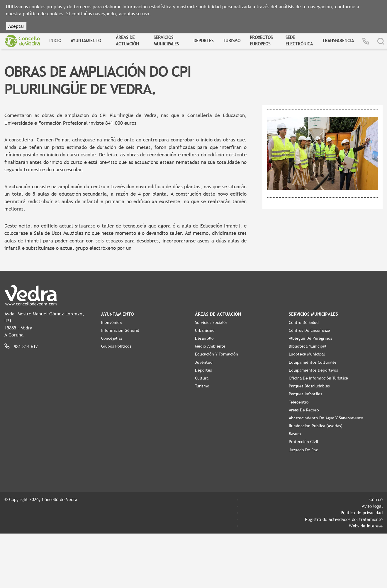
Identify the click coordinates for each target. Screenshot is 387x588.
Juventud (204, 362)
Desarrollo (204, 338)
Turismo (232, 40)
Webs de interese (366, 526)
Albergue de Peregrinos (310, 338)
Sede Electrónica (299, 41)
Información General (120, 330)
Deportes (203, 40)
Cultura (202, 378)
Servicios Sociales (211, 322)
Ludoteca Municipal (307, 354)
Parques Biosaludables (309, 386)
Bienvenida (111, 322)
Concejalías (112, 338)
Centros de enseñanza (309, 330)
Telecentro (299, 402)
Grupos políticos (116, 346)
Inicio (55, 40)
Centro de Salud (304, 322)
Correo (376, 499)
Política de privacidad (362, 512)
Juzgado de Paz (303, 450)
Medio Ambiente (210, 346)
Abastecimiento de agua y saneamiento (326, 418)
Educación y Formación (217, 354)
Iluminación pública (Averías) (316, 426)
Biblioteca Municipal (308, 346)
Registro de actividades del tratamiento (344, 519)
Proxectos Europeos (261, 41)
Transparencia (338, 40)
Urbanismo (205, 330)
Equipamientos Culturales (313, 362)
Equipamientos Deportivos (313, 370)
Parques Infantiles (305, 394)
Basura (295, 434)
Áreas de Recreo (304, 410)
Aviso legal (372, 506)
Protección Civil (303, 442)
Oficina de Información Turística (318, 378)
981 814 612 (26, 346)
